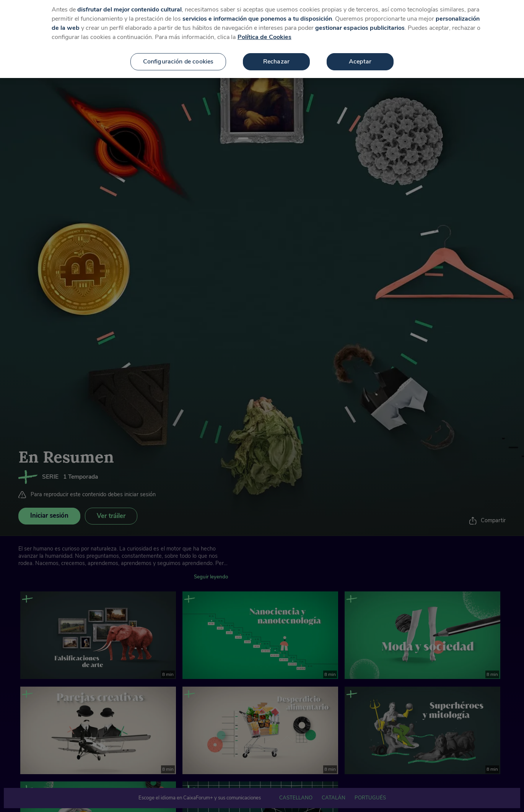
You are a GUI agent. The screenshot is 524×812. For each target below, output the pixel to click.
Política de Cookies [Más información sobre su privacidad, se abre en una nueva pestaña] (264, 29)
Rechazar (276, 54)
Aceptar (360, 54)
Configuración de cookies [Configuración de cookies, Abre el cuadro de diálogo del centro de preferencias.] (178, 54)
